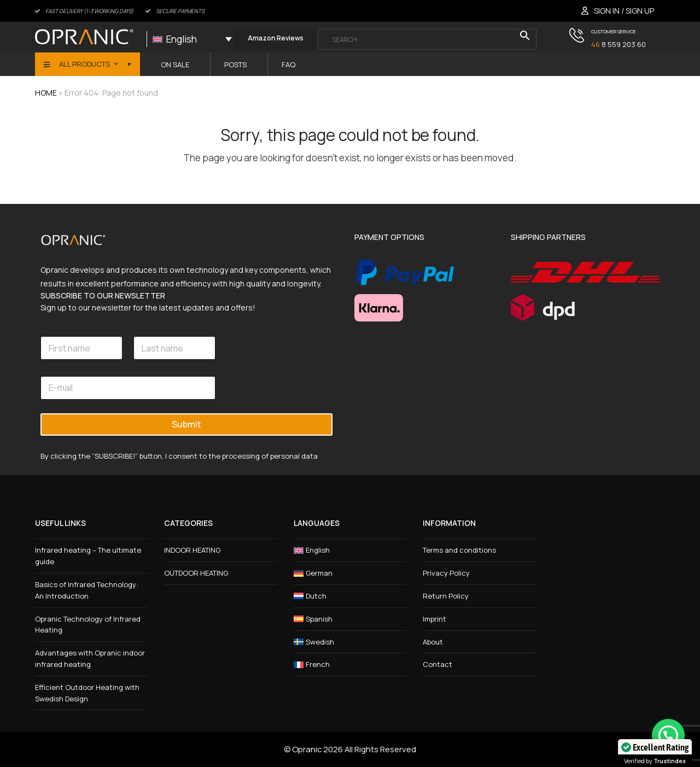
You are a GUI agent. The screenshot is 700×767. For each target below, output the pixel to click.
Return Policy (446, 596)
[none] (192, 39)
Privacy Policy (446, 573)
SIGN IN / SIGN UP (624, 11)
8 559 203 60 (619, 44)
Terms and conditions (459, 550)
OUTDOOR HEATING (196, 573)
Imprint (434, 619)
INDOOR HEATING (192, 550)
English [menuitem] (182, 39)
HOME (46, 93)
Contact (437, 664)
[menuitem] (192, 39)
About (433, 642)
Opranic (307, 749)
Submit (186, 424)
